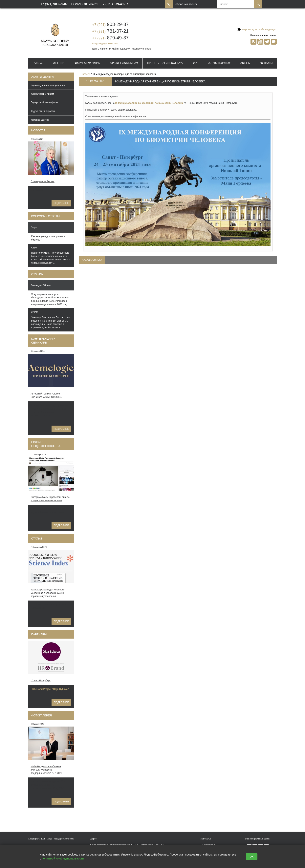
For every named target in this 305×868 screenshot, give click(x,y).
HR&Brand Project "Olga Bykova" (50, 689)
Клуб (195, 63)
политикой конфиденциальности (63, 858)
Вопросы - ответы (46, 216)
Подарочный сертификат (44, 102)
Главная (38, 63)
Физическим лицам (87, 63)
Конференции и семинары (43, 341)
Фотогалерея (42, 715)
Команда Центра (40, 120)
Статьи (37, 539)
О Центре (59, 63)
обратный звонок (186, 4)
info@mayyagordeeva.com (105, 43)
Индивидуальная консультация (48, 85)
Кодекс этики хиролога (43, 111)
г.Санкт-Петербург (41, 681)
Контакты (266, 63)
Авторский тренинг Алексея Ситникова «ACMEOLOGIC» (46, 395)
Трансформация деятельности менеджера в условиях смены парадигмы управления (48, 593)
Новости (38, 130)
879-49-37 (111, 38)
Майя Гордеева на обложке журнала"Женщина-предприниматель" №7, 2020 (47, 770)
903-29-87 (111, 24)
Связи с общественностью (46, 444)
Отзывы (245, 63)
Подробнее (61, 203)
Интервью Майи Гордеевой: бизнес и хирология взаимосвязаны (50, 499)
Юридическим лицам (124, 63)
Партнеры (39, 634)
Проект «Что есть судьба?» (165, 63)
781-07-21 (111, 31)
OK (252, 857)
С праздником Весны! (43, 181)
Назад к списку (92, 260)
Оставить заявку (219, 63)
